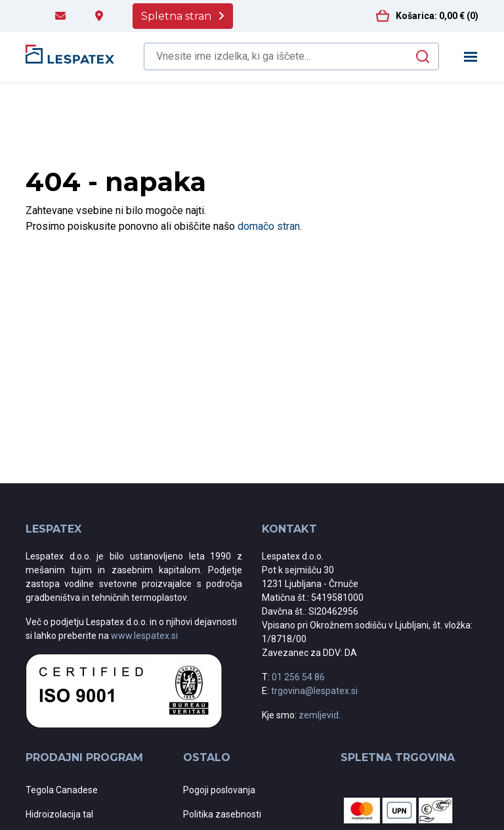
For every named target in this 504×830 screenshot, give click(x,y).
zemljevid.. (321, 715)
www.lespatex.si (144, 636)
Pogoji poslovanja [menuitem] (219, 790)
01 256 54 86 (298, 677)
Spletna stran (176, 16)
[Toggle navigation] (471, 57)
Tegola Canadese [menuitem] (62, 790)
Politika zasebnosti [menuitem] (222, 814)
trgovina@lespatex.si (314, 691)
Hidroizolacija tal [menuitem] (59, 814)
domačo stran (269, 226)
